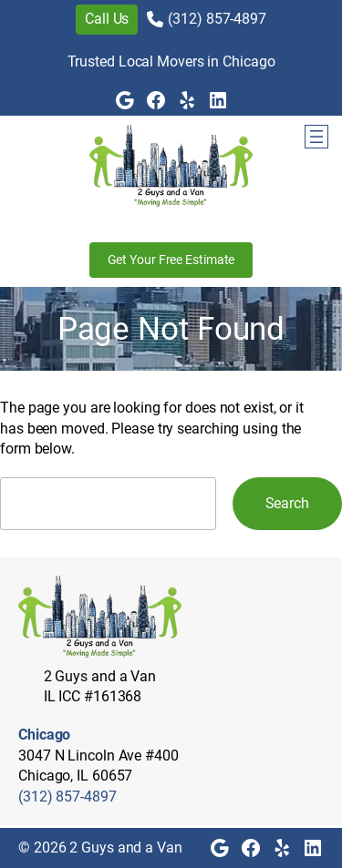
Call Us (107, 19)
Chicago (44, 735)
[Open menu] (316, 137)
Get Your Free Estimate (171, 260)
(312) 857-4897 (217, 19)
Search (287, 503)
